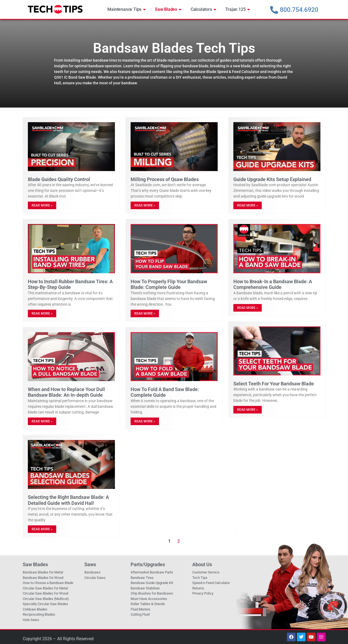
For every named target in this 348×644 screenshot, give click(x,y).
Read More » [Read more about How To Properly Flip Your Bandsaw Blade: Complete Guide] (145, 313)
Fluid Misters (140, 609)
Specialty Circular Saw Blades (45, 604)
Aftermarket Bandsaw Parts (152, 572)
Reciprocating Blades (39, 614)
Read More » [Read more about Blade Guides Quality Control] (42, 205)
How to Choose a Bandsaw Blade (48, 583)
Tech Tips (200, 578)
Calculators (203, 9)
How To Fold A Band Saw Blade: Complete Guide (165, 392)
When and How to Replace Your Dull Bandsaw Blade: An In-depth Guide (66, 392)
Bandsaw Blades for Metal (43, 572)
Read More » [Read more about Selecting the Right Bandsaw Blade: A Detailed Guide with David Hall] (42, 529)
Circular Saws (95, 578)
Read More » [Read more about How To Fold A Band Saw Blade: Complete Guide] (145, 421)
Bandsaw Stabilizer (145, 588)
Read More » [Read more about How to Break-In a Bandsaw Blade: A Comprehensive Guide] (248, 308)
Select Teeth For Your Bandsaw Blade (274, 384)
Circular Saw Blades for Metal (45, 588)
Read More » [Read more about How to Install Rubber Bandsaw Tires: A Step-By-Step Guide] (42, 313)
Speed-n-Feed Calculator (211, 583)
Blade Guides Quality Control (59, 179)
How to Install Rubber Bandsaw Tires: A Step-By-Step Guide (70, 284)
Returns (198, 588)
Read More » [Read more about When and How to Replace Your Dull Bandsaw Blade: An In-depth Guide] (42, 421)
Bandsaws (92, 572)
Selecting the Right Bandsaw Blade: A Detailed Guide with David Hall (68, 500)
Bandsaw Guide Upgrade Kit (152, 583)
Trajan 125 (238, 9)
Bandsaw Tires (142, 578)
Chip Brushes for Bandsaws (152, 593)
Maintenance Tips (127, 9)
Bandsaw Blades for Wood (43, 578)
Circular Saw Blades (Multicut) (46, 599)
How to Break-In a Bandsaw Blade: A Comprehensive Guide (273, 284)
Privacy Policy (203, 593)
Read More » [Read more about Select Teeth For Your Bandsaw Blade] (248, 410)
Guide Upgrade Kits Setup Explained (272, 179)
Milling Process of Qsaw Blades (165, 179)
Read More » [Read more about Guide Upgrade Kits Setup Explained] (248, 205)
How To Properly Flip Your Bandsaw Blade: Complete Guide (169, 284)
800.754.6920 (299, 10)
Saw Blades (168, 9)
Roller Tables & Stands (148, 604)
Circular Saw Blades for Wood (45, 593)
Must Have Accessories (149, 599)
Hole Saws (31, 620)
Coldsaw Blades (35, 609)
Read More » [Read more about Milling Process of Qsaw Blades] (145, 205)
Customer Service (206, 572)
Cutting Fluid (140, 614)
